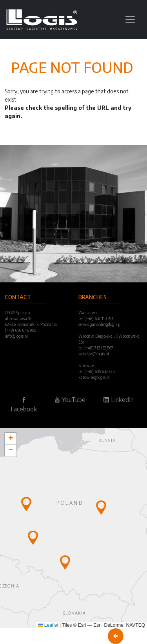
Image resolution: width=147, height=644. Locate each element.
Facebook (24, 405)
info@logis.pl (16, 336)
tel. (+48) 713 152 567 (96, 348)
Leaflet (48, 625)
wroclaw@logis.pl (94, 354)
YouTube (70, 400)
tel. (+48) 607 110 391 (96, 318)
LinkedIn (118, 400)
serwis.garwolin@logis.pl (100, 324)
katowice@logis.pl (94, 377)
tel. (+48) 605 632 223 (96, 371)
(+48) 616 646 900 (20, 330)
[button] (26, 504)
